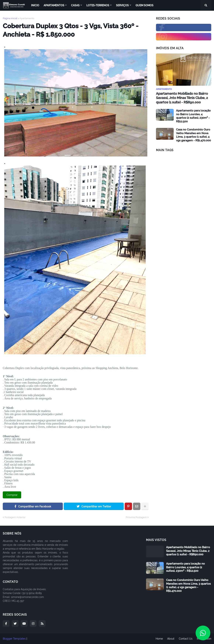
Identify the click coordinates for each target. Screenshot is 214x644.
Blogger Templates (14, 639)
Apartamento (27, 18)
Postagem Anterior (15, 517)
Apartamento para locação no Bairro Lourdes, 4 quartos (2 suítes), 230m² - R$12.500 (193, 116)
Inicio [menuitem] (35, 5)
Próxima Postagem (136, 517)
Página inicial (10, 18)
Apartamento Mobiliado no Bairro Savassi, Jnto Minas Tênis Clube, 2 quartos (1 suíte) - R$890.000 (182, 98)
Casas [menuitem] (75, 5)
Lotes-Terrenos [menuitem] (98, 5)
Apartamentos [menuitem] (54, 5)
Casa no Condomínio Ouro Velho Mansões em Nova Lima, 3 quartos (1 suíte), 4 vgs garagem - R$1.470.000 (193, 135)
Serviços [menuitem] (122, 5)
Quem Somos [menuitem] (144, 5)
